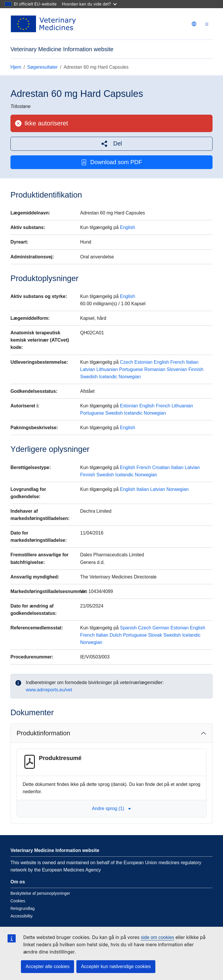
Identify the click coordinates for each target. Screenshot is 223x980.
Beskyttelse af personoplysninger (40, 893)
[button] (111, 144)
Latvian (88, 369)
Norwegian (130, 377)
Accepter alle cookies (47, 966)
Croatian (161, 467)
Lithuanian (107, 369)
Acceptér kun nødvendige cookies (116, 966)
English (127, 227)
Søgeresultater (43, 67)
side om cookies (158, 937)
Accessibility (21, 916)
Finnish (196, 369)
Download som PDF (111, 162)
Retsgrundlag (23, 908)
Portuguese (131, 369)
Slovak (155, 635)
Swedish (89, 377)
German (161, 628)
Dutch (116, 635)
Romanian (155, 369)
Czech (126, 362)
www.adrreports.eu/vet (49, 690)
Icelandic (108, 377)
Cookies (18, 901)
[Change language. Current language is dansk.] (194, 24)
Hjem (16, 67)
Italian (192, 362)
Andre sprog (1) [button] (111, 808)
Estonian (143, 362)
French (177, 362)
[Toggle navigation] (207, 24)
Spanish (128, 628)
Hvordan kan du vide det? (89, 4)
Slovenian (177, 369)
